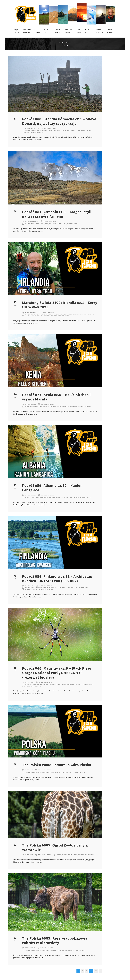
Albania (28, 498)
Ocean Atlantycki (88, 314)
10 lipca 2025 (29, 682)
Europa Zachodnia (54, 130)
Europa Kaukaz (40, 224)
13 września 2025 (31, 312)
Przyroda (37, 132)
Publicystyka (27, 590)
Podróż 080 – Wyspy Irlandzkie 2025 (34, 316)
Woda (76, 224)
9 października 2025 (32, 221)
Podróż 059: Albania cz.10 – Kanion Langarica (52, 488)
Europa (27, 130)
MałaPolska (88, 31)
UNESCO (41, 590)
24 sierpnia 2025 (30, 404)
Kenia (59, 407)
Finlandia (53, 588)
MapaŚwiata (16, 31)
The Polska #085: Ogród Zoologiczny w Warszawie (55, 847)
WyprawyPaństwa (27, 31)
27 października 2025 (32, 129)
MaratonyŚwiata (68, 31)
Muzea (70, 855)
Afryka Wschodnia (36, 407)
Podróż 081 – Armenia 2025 (58, 224)
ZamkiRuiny (58, 31)
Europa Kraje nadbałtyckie (40, 588)
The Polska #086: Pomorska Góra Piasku (57, 765)
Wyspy (42, 132)
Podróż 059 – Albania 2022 (64, 498)
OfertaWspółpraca (112, 31)
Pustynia (75, 772)
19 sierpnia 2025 (30, 495)
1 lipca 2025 (29, 855)
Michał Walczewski (51, 129)
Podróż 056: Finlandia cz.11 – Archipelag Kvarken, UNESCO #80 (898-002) (57, 579)
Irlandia (72, 314)
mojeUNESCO (47, 31)
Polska (62, 772)
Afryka (27, 407)
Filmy (62, 314)
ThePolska (37, 31)
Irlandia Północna (71, 130)
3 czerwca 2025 (30, 948)
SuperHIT (57, 316)
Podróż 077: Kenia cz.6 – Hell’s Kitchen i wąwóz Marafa (56, 397)
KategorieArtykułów (99, 31)
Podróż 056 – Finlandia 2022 (71, 588)
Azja (33, 224)
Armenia (28, 224)
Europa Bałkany (41, 498)
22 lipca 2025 (29, 586)
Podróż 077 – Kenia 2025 (69, 407)
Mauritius (65, 684)
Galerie (50, 407)
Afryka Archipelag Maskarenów (41, 684)
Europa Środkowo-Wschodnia (40, 772)
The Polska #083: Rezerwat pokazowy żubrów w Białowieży (55, 941)
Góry (62, 130)
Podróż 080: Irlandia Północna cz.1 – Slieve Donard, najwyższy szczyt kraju (59, 121)
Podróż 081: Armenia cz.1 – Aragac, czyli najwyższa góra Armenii (57, 214)
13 (96, 971)
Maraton (78, 314)
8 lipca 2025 (29, 770)
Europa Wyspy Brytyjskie (39, 130)
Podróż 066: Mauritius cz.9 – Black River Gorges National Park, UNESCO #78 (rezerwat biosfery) (57, 673)
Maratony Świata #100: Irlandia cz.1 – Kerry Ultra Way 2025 (60, 305)
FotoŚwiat (79, 31)
